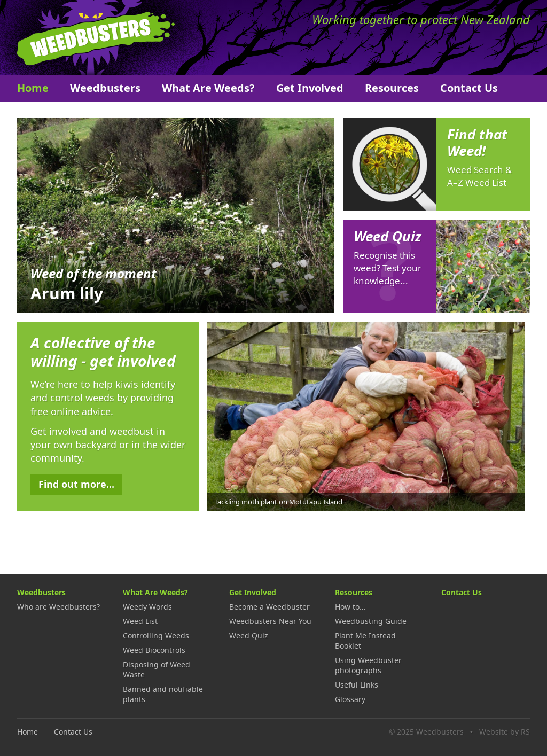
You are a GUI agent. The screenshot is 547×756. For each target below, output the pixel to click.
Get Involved (310, 88)
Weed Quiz (249, 636)
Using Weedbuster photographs (368, 665)
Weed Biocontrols (154, 650)
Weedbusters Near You (270, 621)
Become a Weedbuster (269, 607)
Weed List (140, 621)
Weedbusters (96, 37)
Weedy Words (147, 607)
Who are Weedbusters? (58, 607)
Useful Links (357, 685)
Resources (392, 88)
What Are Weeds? (208, 88)
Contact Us (469, 88)
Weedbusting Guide (371, 621)
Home (33, 88)
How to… (350, 607)
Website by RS (505, 732)
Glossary (350, 699)
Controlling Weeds (156, 636)
